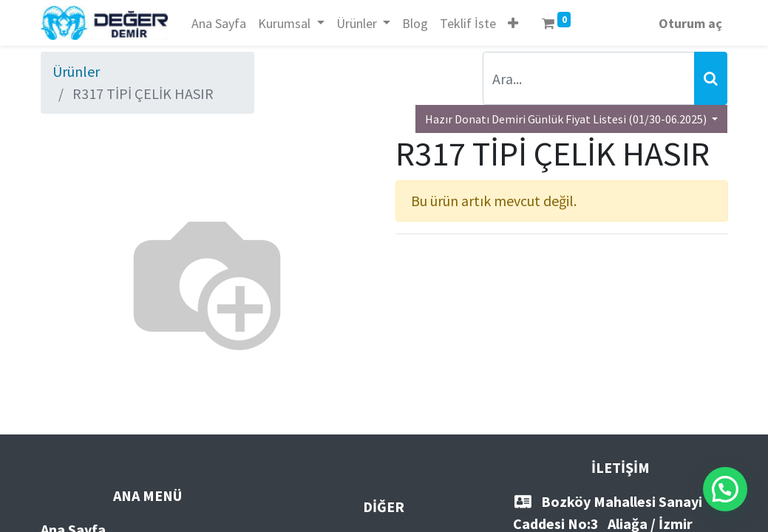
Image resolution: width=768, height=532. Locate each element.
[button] (513, 23)
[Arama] (711, 78)
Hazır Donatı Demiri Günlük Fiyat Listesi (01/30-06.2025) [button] (567, 119)
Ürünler (76, 71)
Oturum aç (690, 23)
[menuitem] (219, 23)
